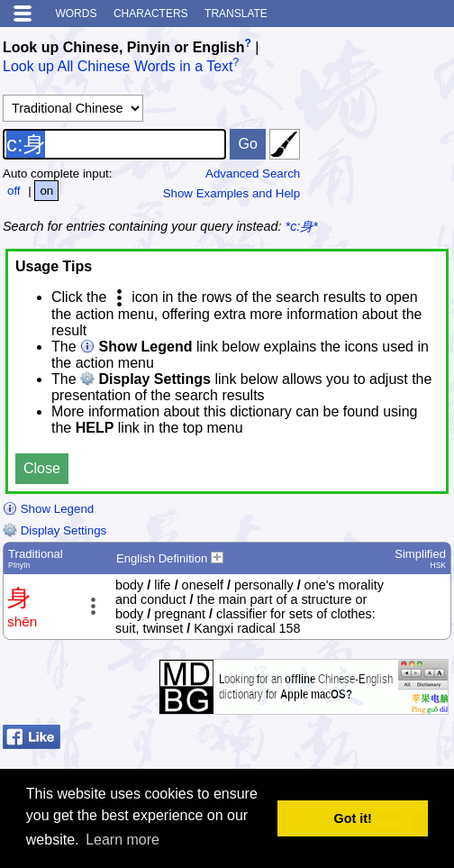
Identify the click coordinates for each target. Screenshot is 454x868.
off (14, 191)
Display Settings (54, 530)
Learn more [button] (123, 840)
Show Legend (48, 509)
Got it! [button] (353, 818)
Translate (236, 14)
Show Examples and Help (232, 193)
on (46, 191)
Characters (151, 14)
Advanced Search (253, 174)
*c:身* (302, 226)
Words (76, 14)
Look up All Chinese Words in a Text (118, 67)
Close (42, 468)
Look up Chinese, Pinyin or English (123, 47)
